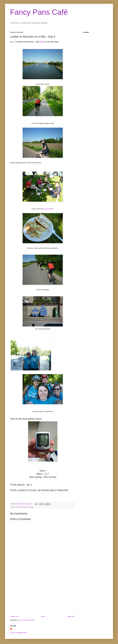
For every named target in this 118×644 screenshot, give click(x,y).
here (42, 42)
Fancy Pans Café (39, 12)
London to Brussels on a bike (25, 507)
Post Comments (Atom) (27, 620)
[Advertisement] (43, 595)
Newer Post (15, 617)
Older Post (71, 617)
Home (43, 617)
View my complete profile (18, 633)
